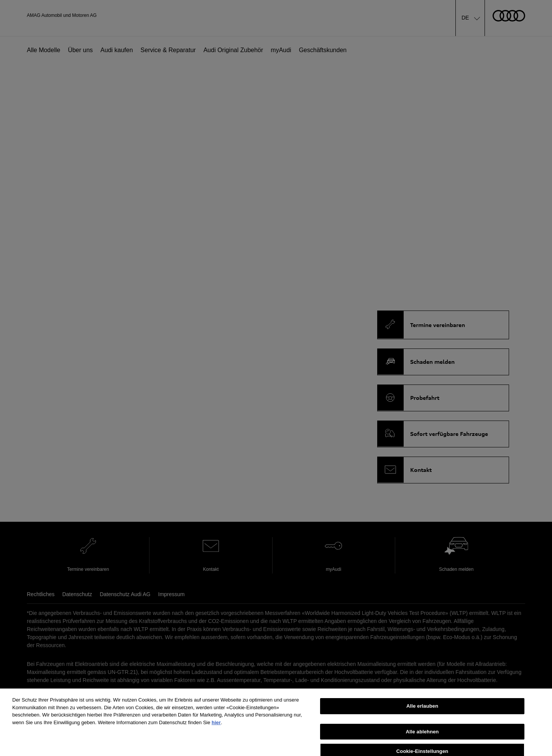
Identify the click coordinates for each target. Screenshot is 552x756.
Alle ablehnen (422, 736)
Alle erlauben (422, 711)
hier (216, 727)
